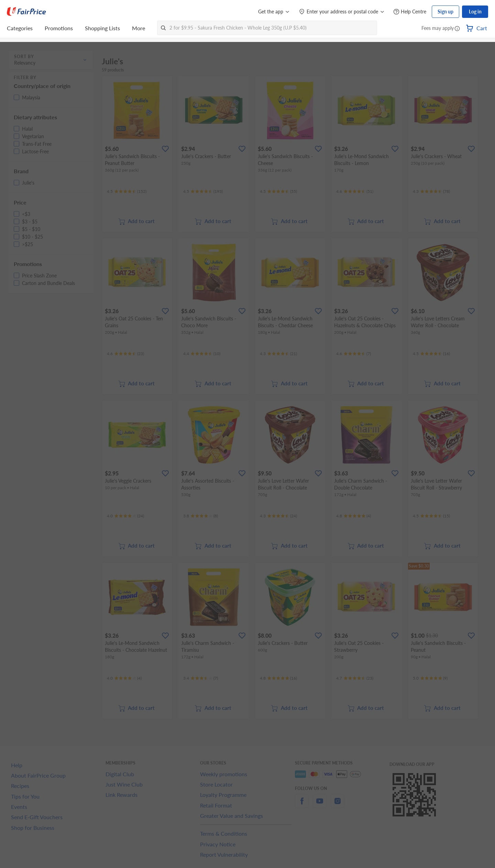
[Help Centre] (410, 12)
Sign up (445, 12)
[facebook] (302, 805)
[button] (457, 29)
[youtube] (320, 805)
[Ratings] (127, 191)
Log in (475, 12)
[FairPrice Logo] (26, 12)
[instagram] (338, 805)
